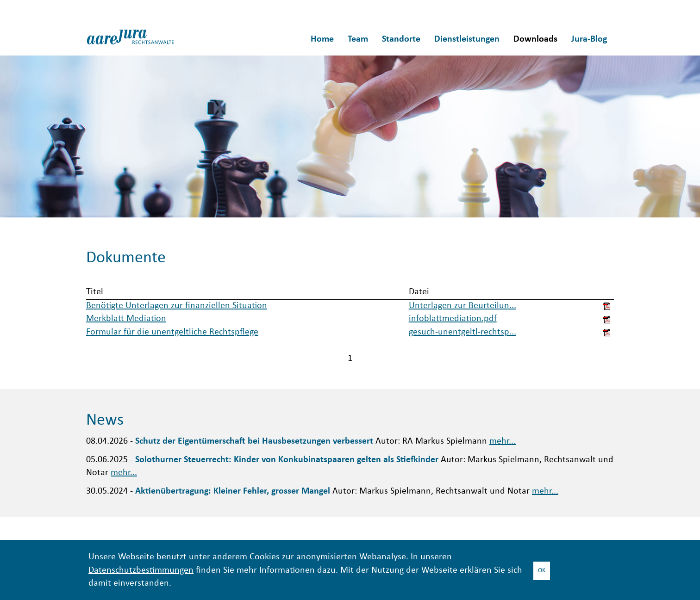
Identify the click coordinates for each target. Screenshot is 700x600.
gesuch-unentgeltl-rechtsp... (462, 332)
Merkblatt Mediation (126, 319)
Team (358, 39)
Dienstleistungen (467, 39)
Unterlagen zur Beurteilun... (462, 306)
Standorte (401, 39)
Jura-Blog (589, 39)
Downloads (535, 39)
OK (542, 571)
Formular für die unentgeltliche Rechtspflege (172, 332)
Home (322, 39)
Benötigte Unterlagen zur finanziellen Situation (177, 306)
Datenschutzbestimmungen (141, 571)
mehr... (503, 442)
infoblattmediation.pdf (453, 319)
